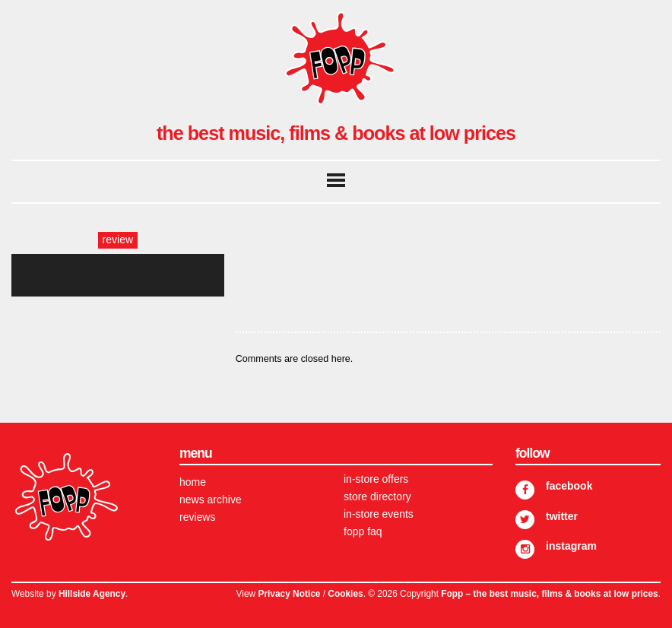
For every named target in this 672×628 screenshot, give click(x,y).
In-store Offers (376, 479)
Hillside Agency (92, 594)
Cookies (345, 594)
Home (193, 482)
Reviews (197, 517)
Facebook (569, 486)
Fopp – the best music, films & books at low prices (549, 594)
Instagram (571, 546)
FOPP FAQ (363, 531)
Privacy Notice (289, 594)
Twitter (562, 516)
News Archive (211, 500)
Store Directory (377, 496)
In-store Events (379, 514)
